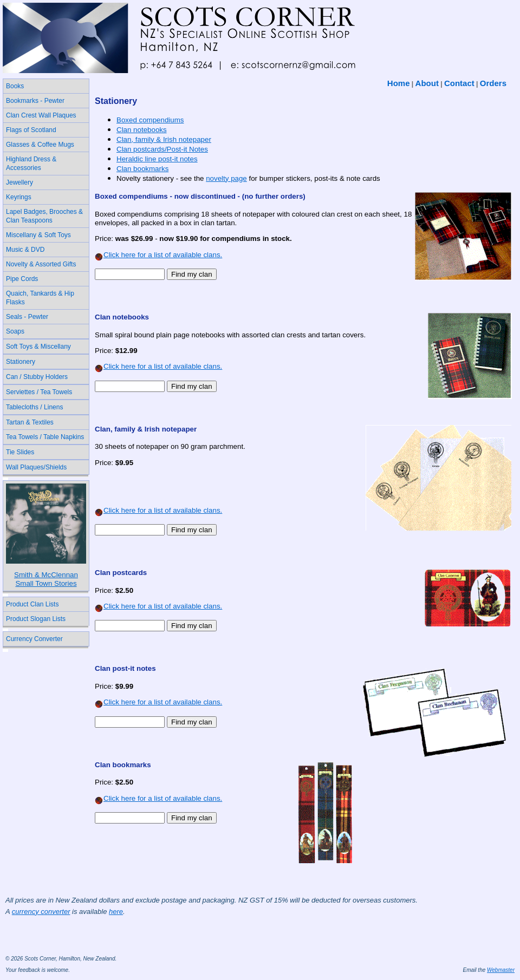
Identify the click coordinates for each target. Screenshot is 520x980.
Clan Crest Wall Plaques (41, 115)
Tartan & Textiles (30, 422)
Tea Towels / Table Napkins (45, 437)
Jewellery (19, 182)
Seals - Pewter (27, 317)
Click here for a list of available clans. (158, 255)
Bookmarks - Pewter (35, 101)
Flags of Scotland (31, 130)
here (116, 912)
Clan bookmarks (142, 169)
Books (15, 86)
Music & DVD (25, 250)
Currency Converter (34, 639)
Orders (493, 83)
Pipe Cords (22, 279)
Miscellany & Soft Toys (38, 235)
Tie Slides (20, 452)
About (427, 83)
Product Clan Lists (32, 604)
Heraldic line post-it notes (157, 159)
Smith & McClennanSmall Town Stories (46, 579)
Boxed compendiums (150, 120)
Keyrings (19, 197)
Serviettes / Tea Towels (39, 392)
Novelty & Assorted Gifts (41, 264)
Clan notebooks (142, 130)
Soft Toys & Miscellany (38, 347)
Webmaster (501, 970)
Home (399, 83)
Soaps (15, 331)
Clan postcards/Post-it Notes (162, 149)
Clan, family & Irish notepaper (164, 139)
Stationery (21, 362)
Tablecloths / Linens (34, 407)
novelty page (226, 178)
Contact (459, 83)
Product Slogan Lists (36, 619)
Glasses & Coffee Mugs (40, 145)
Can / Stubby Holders (37, 377)
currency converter (41, 912)
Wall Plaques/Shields (36, 467)
